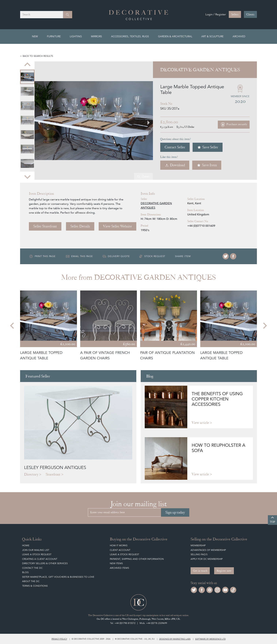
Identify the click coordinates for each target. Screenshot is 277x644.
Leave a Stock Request (37, 554)
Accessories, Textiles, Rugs (130, 36)
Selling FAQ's (199, 554)
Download (175, 165)
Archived (239, 36)
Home (26, 545)
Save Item (207, 165)
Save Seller (208, 147)
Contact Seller (175, 147)
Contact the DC (32, 568)
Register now (224, 571)
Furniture (54, 36)
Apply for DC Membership (207, 559)
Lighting (76, 36)
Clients (250, 14)
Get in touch (200, 571)
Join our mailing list (36, 550)
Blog (25, 572)
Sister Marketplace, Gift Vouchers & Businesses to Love (58, 577)
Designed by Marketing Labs (175, 639)
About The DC (31, 581)
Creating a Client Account (40, 559)
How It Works (119, 545)
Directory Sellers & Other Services (45, 563)
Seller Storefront (45, 226)
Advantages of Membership (208, 550)
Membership (198, 545)
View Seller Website (117, 226)
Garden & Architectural (175, 36)
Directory (31, 474)
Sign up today (175, 512)
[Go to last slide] (27, 65)
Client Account (120, 550)
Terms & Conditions (35, 586)
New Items (116, 563)
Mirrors (96, 36)
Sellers (235, 14)
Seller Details (80, 226)
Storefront (53, 474)
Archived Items (119, 568)
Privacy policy (59, 639)
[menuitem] (27, 77)
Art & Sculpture (212, 36)
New (35, 36)
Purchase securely (234, 125)
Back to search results (38, 56)
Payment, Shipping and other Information (137, 559)
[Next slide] (27, 176)
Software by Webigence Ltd (210, 639)
